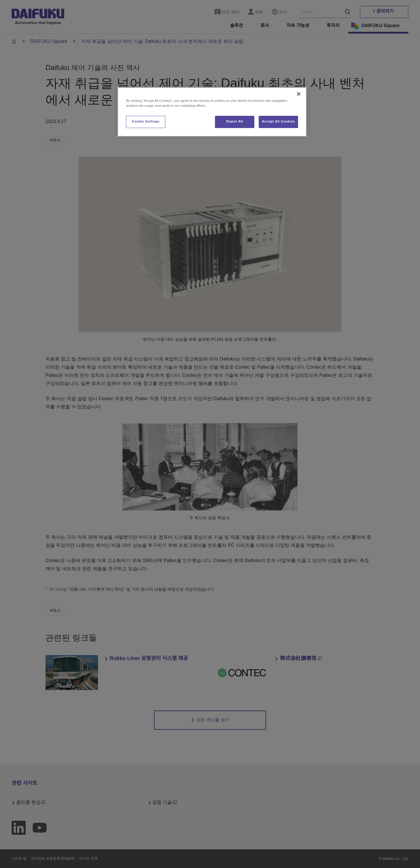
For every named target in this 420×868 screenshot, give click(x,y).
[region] (212, 112)
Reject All (235, 122)
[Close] (299, 94)
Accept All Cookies (278, 122)
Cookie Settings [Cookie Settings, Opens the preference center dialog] (146, 122)
